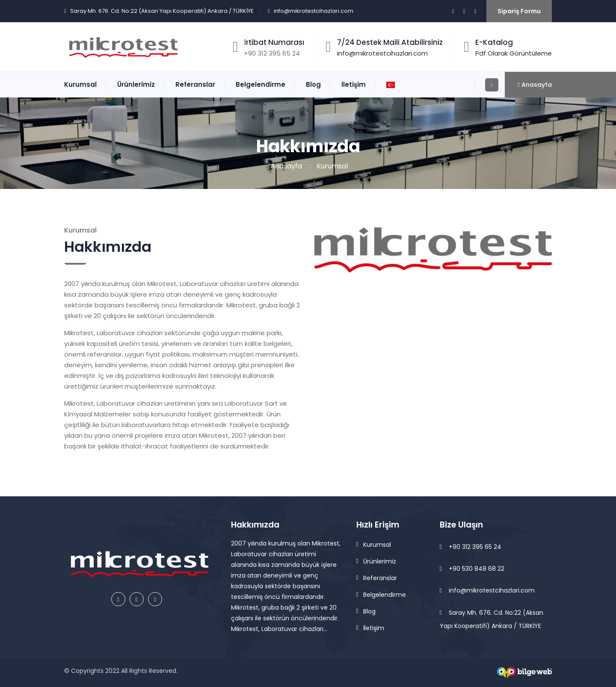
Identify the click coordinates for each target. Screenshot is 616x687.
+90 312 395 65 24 (471, 547)
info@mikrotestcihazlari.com (314, 11)
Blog (313, 84)
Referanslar (195, 84)
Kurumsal (80, 84)
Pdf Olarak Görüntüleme (514, 53)
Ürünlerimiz (136, 84)
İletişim (354, 84)
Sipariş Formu (519, 11)
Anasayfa (285, 166)
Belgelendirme (261, 84)
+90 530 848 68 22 (472, 569)
